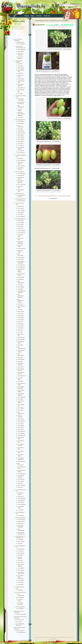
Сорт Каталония (21, 133)
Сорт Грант (20, 285)
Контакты (39, 16)
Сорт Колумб (21, 135)
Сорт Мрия (20, 361)
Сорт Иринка (21, 608)
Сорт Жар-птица (21, 173)
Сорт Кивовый (21, 175)
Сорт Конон (20, 330)
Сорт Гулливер (21, 541)
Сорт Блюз (20, 64)
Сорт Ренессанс (21, 88)
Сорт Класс (20, 322)
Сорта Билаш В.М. (20, 42)
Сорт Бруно (20, 129)
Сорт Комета (21, 328)
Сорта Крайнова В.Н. (21, 518)
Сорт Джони (20, 555)
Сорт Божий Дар (21, 498)
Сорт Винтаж (21, 551)
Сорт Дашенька (21, 500)
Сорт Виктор (20, 524)
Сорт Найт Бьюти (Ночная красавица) (21, 114)
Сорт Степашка (21, 421)
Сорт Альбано (21, 121)
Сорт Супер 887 (21, 216)
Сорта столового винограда (64, 196)
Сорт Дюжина (21, 515)
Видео (33, 16)
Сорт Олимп (20, 381)
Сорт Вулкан (21, 279)
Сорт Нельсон (21, 141)
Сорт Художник (21, 433)
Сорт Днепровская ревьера (21, 301)
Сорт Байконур (21, 549)
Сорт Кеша (20, 590)
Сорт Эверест (21, 580)
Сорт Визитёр (21, 277)
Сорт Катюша (21, 316)
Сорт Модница (21, 359)
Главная (26, 16)
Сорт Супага (19, 622)
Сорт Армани (21, 123)
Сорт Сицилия (21, 151)
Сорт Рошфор (21, 570)
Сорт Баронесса (21, 233)
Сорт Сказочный (21, 184)
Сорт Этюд (20, 487)
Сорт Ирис (20, 544)
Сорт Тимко (20, 117)
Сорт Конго (20, 332)
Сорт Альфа (20, 227)
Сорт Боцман (21, 260)
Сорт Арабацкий (21, 231)
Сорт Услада (21, 429)
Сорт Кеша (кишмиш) (21, 614)
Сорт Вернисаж (21, 267)
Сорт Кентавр (21, 320)
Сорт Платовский (20, 620)
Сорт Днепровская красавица (21, 296)
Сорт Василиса (21, 265)
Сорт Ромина (21, 145)
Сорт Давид (20, 289)
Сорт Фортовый (21, 201)
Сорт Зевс (20, 310)
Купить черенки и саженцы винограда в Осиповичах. (49, 637)
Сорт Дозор (20, 304)
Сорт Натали (21, 367)
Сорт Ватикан (21, 131)
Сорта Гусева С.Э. (20, 194)
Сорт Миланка (21, 79)
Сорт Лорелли (21, 137)
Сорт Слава (20, 410)
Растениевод (58, 640)
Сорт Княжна (21, 324)
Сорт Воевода (21, 68)
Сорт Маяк (20, 357)
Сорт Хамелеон (21, 166)
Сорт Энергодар (21, 485)
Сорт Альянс (21, 229)
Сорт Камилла (21, 502)
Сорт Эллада (21, 481)
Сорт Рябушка (21, 408)
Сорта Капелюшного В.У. (54, 21)
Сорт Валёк (20, 158)
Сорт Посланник (21, 397)
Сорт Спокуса (21, 419)
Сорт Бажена (21, 208)
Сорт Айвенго (21, 220)
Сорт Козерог (21, 326)
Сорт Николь (21, 143)
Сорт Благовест (21, 522)
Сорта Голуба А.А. (20, 172)
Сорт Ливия (20, 214)
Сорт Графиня (21, 287)
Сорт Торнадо (21, 425)
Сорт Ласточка (21, 563)
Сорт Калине (21, 314)
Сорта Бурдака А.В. (20, 120)
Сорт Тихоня (21, 423)
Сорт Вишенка (21, 553)
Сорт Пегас (20, 73)
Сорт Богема (21, 206)
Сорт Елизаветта (22, 160)
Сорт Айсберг (21, 223)
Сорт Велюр (20, 539)
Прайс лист (47, 16)
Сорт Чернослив (21, 435)
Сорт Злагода (21, 312)
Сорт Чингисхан (21, 461)
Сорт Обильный (21, 376)
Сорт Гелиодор (21, 210)
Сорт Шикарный (21, 474)
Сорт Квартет (21, 318)
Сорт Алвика (21, 225)
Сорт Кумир (20, 345)
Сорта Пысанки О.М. (21, 592)
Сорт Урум (20, 93)
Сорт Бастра (21, 496)
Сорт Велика (21, 66)
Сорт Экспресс (21, 479)
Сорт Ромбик (21, 568)
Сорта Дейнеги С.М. (21, 199)
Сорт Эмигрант (21, 153)
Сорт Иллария (21, 212)
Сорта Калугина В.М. (21, 219)
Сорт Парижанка (21, 505)
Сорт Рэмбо (20, 399)
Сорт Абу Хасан (21, 520)
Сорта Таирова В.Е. (21, 607)
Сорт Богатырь (21, 257)
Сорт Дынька (21, 598)
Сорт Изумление (21, 44)
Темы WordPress (51, 640)
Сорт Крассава (21, 337)
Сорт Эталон (21, 582)
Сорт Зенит (20, 561)
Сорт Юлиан (20, 510)
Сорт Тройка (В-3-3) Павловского (21, 577)
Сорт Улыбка (21, 427)
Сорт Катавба (21, 52)
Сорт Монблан (21, 139)
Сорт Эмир (20, 483)
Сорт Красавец (21, 340)
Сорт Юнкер (20, 585)
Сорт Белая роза (22, 249)
